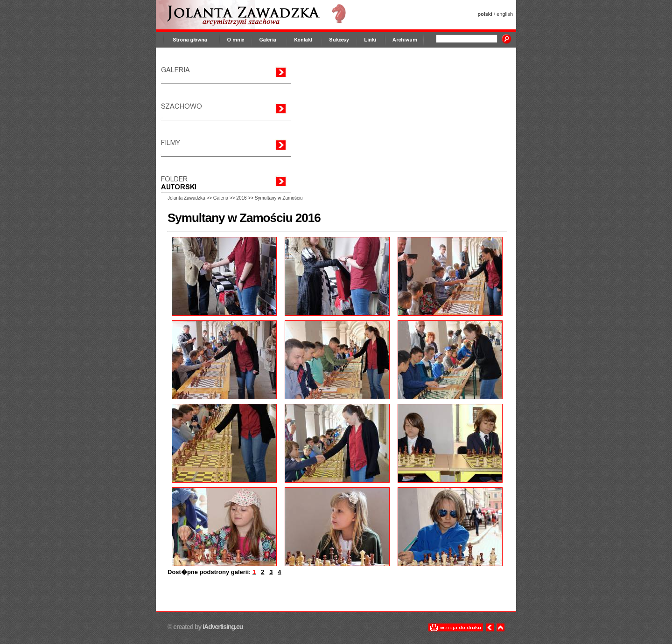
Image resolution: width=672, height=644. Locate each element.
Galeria (221, 198)
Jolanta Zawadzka (186, 198)
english (505, 14)
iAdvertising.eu (222, 627)
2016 (241, 198)
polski (485, 14)
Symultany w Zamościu (279, 198)
